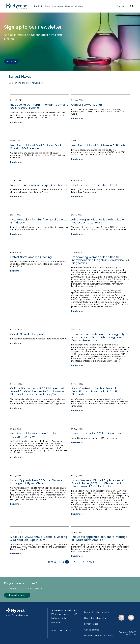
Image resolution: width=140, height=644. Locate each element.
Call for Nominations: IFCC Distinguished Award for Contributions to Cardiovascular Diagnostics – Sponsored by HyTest (39, 391)
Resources (58, 6)
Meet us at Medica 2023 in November (96, 433)
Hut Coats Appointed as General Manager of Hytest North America (100, 538)
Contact (79, 6)
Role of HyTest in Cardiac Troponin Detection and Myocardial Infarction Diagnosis (96, 391)
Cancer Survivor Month (87, 105)
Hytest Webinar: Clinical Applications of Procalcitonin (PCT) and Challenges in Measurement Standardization (98, 483)
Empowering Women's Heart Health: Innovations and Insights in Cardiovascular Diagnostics (100, 260)
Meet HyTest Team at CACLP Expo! (94, 185)
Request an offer (17, 595)
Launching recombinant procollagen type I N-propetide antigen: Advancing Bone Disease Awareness (100, 337)
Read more (16, 122)
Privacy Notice (91, 624)
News (48, 6)
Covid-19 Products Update (28, 334)
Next (89, 562)
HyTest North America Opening (31, 257)
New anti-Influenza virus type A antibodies (39, 185)
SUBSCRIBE (11, 61)
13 (83, 562)
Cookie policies (92, 630)
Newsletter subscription (96, 618)
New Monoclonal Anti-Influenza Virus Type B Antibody (39, 221)
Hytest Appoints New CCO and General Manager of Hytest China (36, 482)
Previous (51, 562)
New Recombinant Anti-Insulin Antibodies (99, 145)
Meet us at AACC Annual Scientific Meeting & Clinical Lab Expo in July (39, 538)
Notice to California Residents (99, 636)
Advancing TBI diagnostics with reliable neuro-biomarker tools (98, 221)
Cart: (120, 6)
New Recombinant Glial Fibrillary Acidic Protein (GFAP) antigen (36, 147)
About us (69, 6)
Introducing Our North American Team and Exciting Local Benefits (39, 106)
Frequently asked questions (98, 612)
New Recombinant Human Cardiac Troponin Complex (34, 435)
